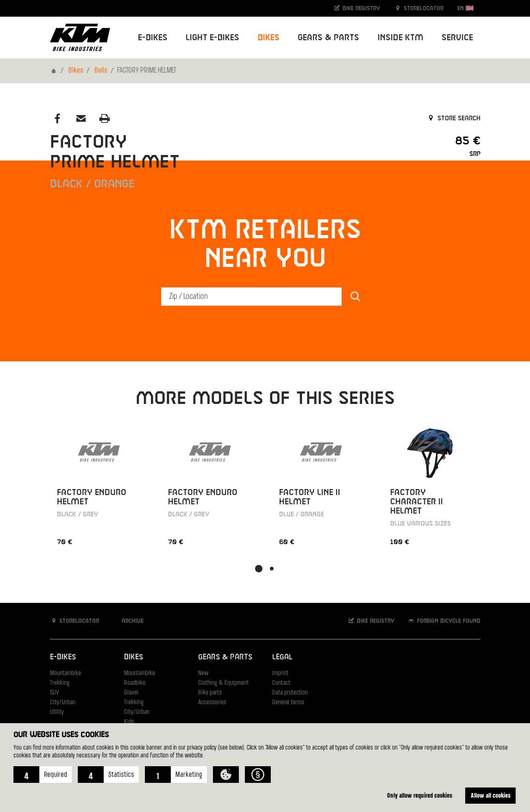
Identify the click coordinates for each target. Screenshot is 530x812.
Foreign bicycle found (444, 621)
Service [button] (457, 38)
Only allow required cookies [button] (420, 795)
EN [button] (465, 8)
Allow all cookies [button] (491, 795)
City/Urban (63, 703)
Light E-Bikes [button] (212, 38)
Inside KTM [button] (401, 38)
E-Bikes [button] (153, 38)
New (203, 673)
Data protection (290, 693)
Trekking (60, 683)
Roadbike (135, 683)
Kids (129, 722)
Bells (101, 71)
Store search (453, 118)
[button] (43, 775)
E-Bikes (63, 657)
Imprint (280, 673)
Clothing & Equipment (223, 683)
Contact (281, 683)
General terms (288, 703)
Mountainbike (65, 673)
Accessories (212, 703)
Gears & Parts (225, 657)
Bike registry (356, 8)
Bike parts (210, 693)
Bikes (76, 71)
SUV (54, 693)
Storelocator (419, 8)
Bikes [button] (269, 38)
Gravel (131, 693)
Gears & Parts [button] (328, 38)
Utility (57, 712)
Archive (128, 621)
